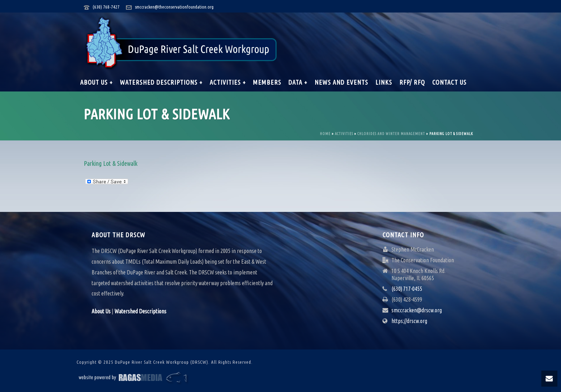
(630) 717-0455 (407, 289)
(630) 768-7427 (106, 7)
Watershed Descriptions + (161, 82)
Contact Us (449, 82)
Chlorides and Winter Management (391, 134)
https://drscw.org (409, 321)
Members (267, 82)
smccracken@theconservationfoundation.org (174, 7)
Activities (344, 134)
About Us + (96, 82)
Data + (298, 82)
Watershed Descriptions (140, 311)
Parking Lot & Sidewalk (111, 163)
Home (325, 134)
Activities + (228, 82)
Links (384, 82)
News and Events (341, 82)
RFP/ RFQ (412, 82)
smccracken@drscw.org (417, 310)
